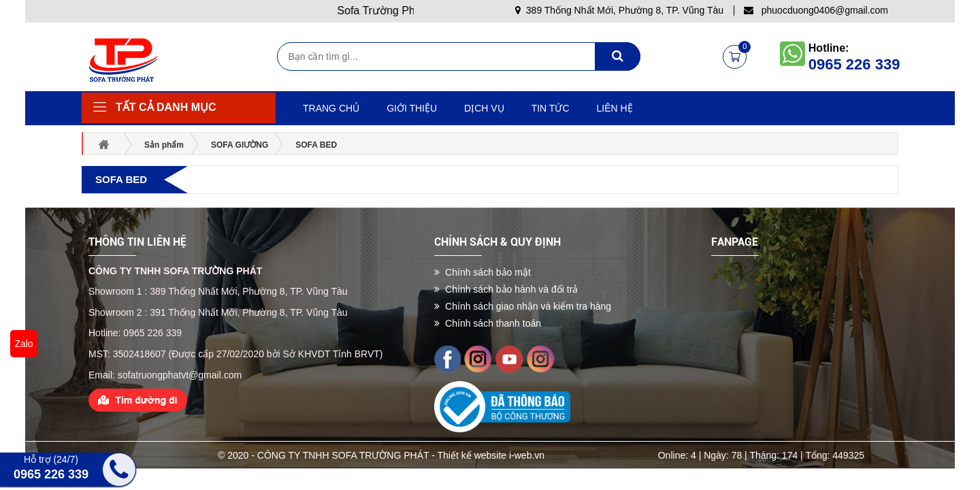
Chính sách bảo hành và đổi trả (506, 289)
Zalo (23, 344)
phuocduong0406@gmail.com (816, 10)
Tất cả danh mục (166, 107)
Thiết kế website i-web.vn (491, 455)
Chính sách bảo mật (483, 272)
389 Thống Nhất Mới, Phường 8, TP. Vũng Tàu (619, 10)
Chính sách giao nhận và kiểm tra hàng (523, 306)
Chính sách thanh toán (488, 323)
